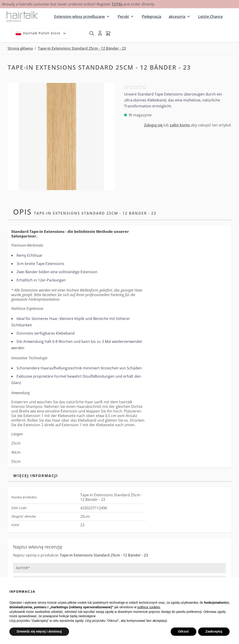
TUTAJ (117, 4)
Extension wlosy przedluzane (79, 16)
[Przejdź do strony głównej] (23, 16)
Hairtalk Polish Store (41, 33)
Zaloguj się (154, 125)
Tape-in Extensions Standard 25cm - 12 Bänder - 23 (82, 48)
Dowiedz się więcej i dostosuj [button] (39, 631)
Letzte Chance (210, 16)
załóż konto (180, 125)
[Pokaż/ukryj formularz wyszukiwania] (92, 33)
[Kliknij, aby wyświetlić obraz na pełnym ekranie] (61, 136)
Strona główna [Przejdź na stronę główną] (20, 48)
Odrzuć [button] (183, 631)
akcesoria (177, 16)
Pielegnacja (151, 16)
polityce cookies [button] (149, 607)
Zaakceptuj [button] (214, 631)
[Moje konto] (100, 33)
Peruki (123, 16)
